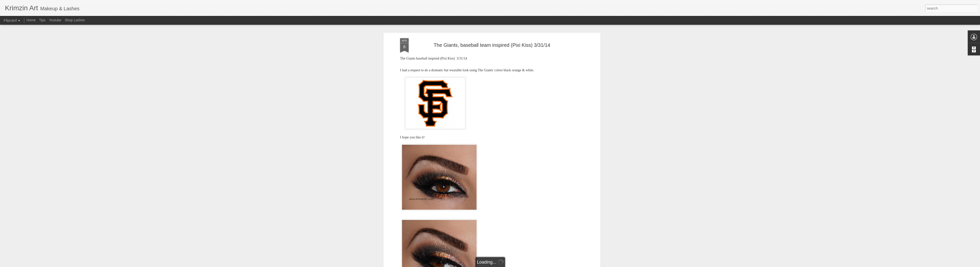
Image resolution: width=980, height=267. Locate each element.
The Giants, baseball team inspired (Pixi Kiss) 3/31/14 (492, 45)
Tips (42, 20)
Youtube (55, 20)
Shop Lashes (75, 20)
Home (31, 20)
